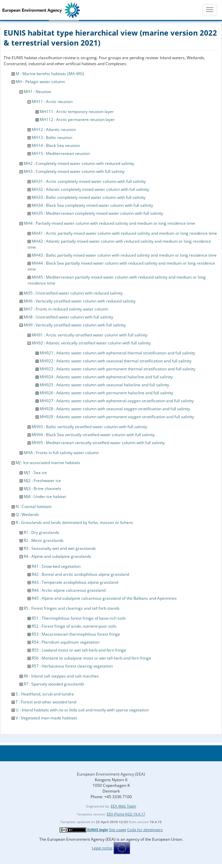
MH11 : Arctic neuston (52, 102)
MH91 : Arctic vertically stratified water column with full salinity (90, 335)
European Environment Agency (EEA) (111, 774)
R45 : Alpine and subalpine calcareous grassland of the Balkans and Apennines (104, 598)
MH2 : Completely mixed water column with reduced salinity (79, 163)
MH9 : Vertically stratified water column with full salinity (75, 325)
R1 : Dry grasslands (41, 532)
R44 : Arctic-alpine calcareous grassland (69, 590)
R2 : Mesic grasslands (44, 540)
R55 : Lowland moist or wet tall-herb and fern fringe (79, 650)
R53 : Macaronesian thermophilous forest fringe (76, 634)
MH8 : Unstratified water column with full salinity (68, 317)
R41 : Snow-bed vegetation (56, 566)
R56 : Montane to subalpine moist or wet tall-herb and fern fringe (91, 658)
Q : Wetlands (27, 514)
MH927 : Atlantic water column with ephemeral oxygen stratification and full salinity (117, 401)
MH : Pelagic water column (40, 82)
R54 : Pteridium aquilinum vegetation (66, 642)
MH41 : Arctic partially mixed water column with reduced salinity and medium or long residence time (124, 233)
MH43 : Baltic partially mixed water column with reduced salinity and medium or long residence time (124, 255)
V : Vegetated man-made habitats (46, 718)
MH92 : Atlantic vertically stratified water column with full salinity (91, 343)
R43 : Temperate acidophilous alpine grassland (75, 582)
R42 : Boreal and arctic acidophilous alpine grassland (80, 574)
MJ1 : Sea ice (35, 473)
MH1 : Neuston (37, 92)
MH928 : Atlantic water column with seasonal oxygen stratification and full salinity (115, 409)
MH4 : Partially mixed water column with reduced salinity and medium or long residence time (109, 223)
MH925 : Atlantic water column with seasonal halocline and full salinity (104, 385)
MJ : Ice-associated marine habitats (48, 463)
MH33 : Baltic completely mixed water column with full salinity (89, 197)
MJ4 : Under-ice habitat (45, 496)
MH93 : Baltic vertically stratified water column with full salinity (89, 427)
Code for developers (145, 830)
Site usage (117, 830)
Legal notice (102, 848)
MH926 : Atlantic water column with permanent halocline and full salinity (106, 393)
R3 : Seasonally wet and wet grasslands (60, 548)
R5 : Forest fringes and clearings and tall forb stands (72, 608)
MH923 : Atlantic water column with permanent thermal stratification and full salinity (117, 369)
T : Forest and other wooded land (46, 702)
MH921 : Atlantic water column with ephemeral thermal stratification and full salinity (117, 353)
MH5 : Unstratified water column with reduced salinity (73, 293)
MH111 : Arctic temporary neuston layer (77, 112)
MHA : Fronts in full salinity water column (61, 453)
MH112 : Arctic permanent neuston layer (77, 120)
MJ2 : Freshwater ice (42, 481)
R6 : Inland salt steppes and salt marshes (61, 676)
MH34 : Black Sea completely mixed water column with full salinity (92, 205)
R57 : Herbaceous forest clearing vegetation (72, 666)
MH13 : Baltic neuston (52, 137)
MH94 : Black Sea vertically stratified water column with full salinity (93, 435)
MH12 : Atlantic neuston (54, 129)
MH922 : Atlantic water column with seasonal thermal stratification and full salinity (115, 361)
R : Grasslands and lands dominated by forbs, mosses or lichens (74, 522)
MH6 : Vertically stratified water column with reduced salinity (80, 301)
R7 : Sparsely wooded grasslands (54, 684)
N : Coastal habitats (34, 506)
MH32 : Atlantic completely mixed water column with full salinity (90, 189)
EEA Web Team (123, 806)
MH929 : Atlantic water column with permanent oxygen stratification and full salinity (117, 417)
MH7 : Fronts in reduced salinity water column (66, 309)
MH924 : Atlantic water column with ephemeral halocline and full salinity (106, 377)
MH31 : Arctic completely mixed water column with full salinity (89, 181)
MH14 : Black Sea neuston (56, 145)
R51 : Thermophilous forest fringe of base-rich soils (79, 618)
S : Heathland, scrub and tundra (45, 694)
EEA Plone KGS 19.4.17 (126, 814)
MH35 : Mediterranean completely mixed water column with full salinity (97, 213)
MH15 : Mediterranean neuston (61, 153)
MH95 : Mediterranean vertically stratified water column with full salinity (98, 443)
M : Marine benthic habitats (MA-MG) (50, 74)
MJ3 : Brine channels (42, 489)
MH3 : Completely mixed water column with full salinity (74, 171)
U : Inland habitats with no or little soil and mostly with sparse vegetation (82, 710)
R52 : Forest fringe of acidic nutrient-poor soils (74, 626)
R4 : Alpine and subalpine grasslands (57, 556)
